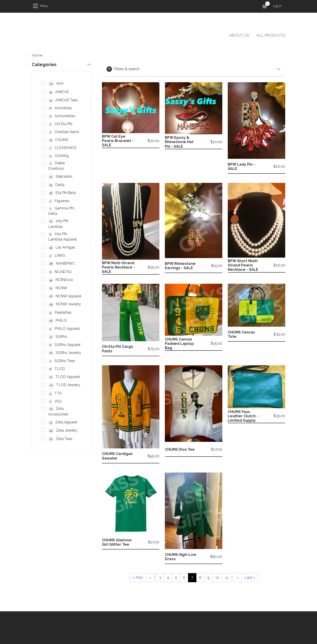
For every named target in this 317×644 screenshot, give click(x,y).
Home (37, 55)
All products (271, 35)
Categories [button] (44, 65)
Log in (277, 6)
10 (219, 577)
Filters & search (123, 69)
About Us (239, 35)
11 (228, 577)
